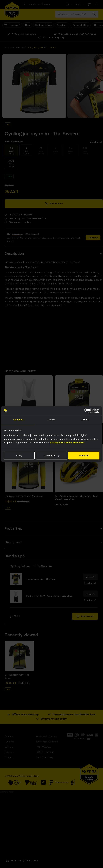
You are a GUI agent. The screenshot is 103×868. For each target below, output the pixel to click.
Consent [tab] (18, 420)
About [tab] (85, 420)
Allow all (84, 456)
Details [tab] (51, 420)
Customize (52, 456)
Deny (19, 456)
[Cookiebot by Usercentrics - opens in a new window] (86, 411)
